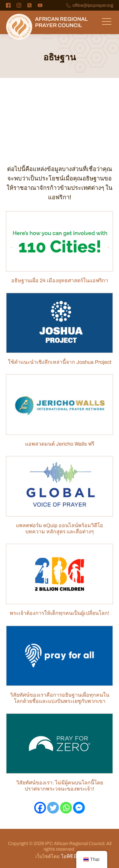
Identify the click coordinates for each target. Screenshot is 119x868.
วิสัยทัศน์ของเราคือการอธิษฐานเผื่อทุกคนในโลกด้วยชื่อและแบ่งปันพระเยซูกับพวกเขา (60, 698)
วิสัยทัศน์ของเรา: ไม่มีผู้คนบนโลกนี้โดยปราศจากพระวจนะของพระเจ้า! (60, 786)
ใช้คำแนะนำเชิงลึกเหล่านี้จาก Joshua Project (60, 362)
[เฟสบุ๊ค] (40, 808)
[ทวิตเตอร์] (53, 808)
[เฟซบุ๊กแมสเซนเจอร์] (79, 808)
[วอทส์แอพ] (66, 808)
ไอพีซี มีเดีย (72, 856)
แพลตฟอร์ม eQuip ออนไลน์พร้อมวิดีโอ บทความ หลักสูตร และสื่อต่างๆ (59, 529)
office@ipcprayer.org (93, 5)
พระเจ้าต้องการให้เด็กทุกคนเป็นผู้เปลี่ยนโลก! (59, 613)
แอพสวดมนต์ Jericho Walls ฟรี (60, 444)
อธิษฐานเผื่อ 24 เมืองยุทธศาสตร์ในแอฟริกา (60, 281)
